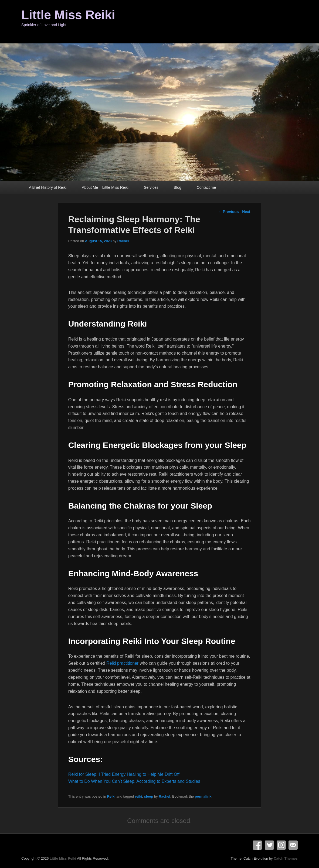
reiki (139, 796)
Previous (228, 212)
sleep (149, 796)
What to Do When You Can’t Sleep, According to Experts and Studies (134, 781)
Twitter (269, 845)
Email (293, 845)
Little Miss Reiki (68, 15)
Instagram (281, 845)
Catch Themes (286, 858)
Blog (178, 187)
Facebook (257, 845)
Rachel (123, 241)
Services (151, 187)
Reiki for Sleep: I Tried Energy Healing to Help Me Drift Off (124, 774)
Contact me (206, 187)
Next (249, 212)
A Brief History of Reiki (48, 187)
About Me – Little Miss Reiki (105, 187)
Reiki (111, 796)
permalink (203, 796)
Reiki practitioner (122, 663)
